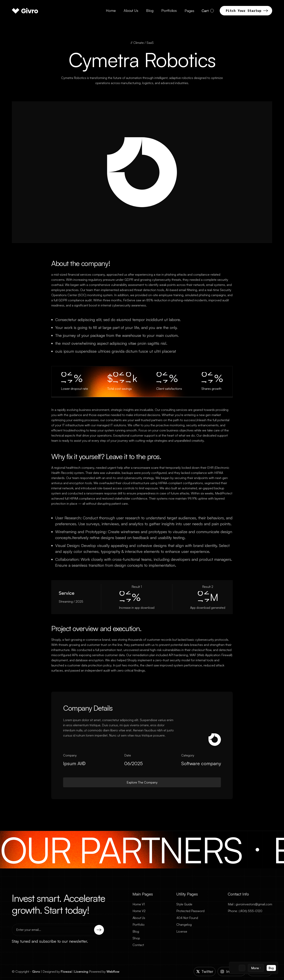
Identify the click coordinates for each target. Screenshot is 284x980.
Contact (138, 945)
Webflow (113, 972)
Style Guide (184, 904)
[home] (25, 11)
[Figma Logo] (242, 968)
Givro (36, 972)
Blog (136, 931)
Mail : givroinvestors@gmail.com (250, 904)
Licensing (81, 972)
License (182, 931)
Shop (136, 938)
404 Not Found (187, 918)
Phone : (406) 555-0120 (245, 911)
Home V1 (139, 904)
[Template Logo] (234, 968)
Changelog (184, 925)
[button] (256, 968)
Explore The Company (142, 782)
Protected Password (190, 911)
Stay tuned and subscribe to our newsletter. (50, 941)
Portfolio (139, 925)
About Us (139, 918)
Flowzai (66, 972)
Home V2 (139, 911)
